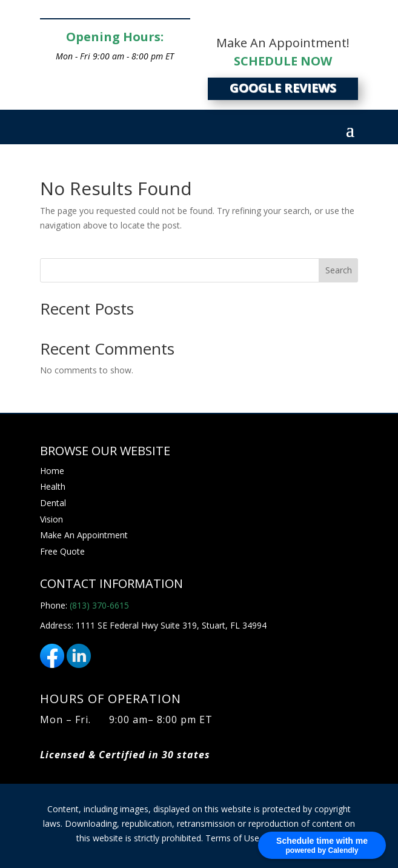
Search (339, 270)
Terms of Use (232, 838)
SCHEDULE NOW (283, 61)
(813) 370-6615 (99, 605)
